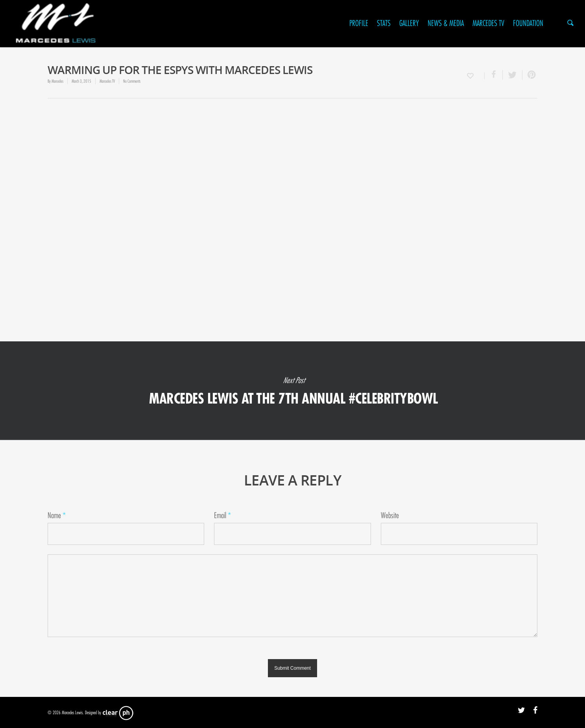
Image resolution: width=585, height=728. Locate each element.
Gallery (409, 23)
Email (222, 516)
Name (57, 516)
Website (390, 516)
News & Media (446, 23)
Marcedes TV (488, 23)
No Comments (132, 81)
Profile (359, 23)
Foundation (528, 23)
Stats (384, 23)
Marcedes (57, 81)
